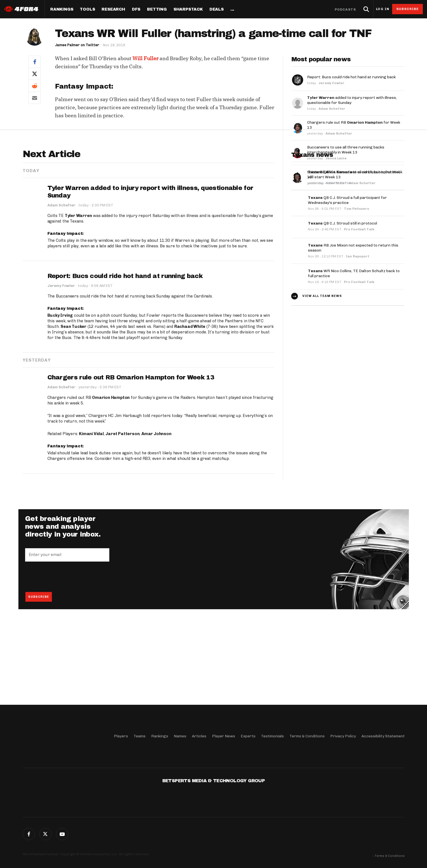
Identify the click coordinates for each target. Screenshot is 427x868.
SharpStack (188, 9)
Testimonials (272, 736)
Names (180, 736)
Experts (248, 736)
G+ (62, 834)
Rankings (62, 9)
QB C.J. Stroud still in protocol (342, 305)
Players (121, 736)
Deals (217, 9)
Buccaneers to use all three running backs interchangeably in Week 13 (346, 150)
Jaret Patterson (122, 516)
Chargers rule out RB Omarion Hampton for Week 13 (131, 460)
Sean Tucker (73, 409)
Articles (199, 736)
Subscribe (408, 9)
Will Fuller (145, 58)
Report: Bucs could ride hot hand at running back (351, 77)
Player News (224, 736)
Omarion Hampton (111, 480)
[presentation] (67, 659)
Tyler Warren (78, 298)
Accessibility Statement (383, 736)
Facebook (29, 834)
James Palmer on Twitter (77, 45)
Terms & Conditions (307, 736)
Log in (383, 9)
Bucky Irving (60, 398)
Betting (157, 9)
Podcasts (345, 9)
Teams (140, 736)
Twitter (45, 834)
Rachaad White (190, 409)
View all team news (322, 377)
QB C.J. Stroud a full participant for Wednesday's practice (347, 282)
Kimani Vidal (91, 516)
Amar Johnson (156, 516)
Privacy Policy (343, 736)
